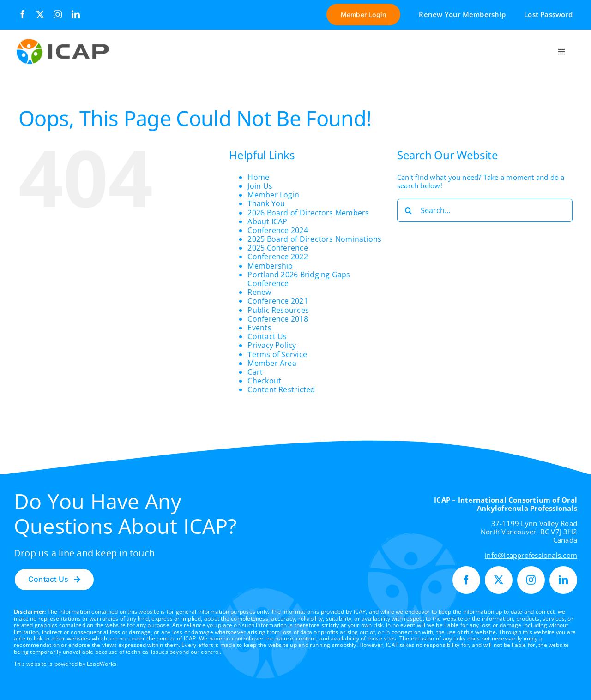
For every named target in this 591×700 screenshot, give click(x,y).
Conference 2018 (277, 319)
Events (259, 328)
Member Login (273, 195)
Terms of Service (277, 354)
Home (258, 177)
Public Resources (278, 310)
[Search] (409, 210)
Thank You (266, 203)
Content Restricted (281, 389)
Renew (259, 292)
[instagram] (58, 14)
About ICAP (267, 221)
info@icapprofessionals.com (531, 555)
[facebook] (23, 14)
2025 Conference (277, 248)
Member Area (272, 363)
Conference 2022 (277, 257)
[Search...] (485, 210)
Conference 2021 (277, 301)
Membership (270, 266)
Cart (255, 372)
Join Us (260, 186)
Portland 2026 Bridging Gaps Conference (299, 279)
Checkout (264, 381)
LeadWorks (102, 664)
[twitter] (40, 14)
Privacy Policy (272, 345)
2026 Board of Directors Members (308, 213)
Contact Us (267, 336)
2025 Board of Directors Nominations (314, 239)
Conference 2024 (277, 230)
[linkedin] (76, 14)
